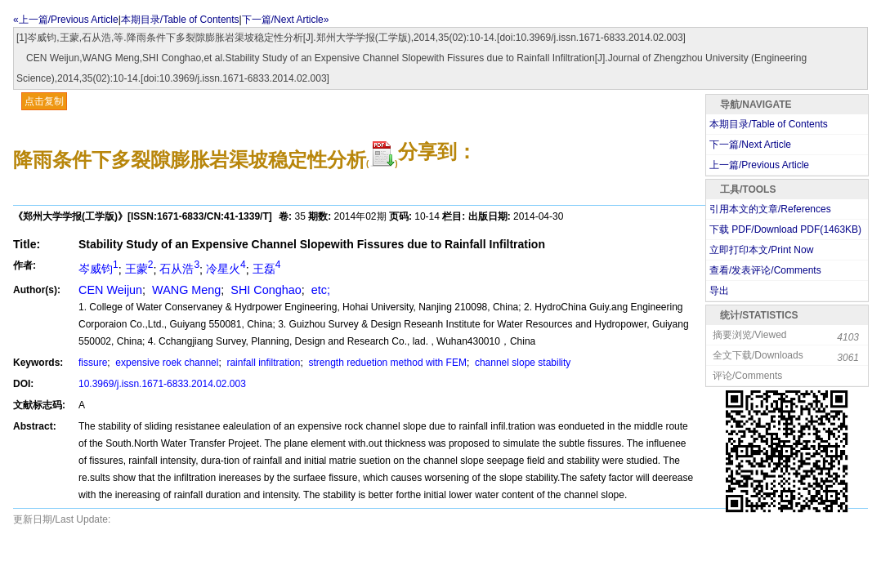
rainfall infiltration (262, 363)
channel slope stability (522, 363)
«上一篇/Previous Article (66, 20)
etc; (319, 290)
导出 (719, 291)
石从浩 (179, 269)
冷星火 (226, 269)
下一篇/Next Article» (286, 20)
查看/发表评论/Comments (765, 270)
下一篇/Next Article (750, 145)
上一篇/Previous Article (759, 165)
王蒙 (139, 269)
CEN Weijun (110, 290)
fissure (93, 363)
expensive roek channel (165, 363)
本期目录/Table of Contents (180, 20)
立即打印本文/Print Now (761, 250)
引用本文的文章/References (770, 209)
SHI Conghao (264, 290)
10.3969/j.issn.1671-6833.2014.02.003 (162, 384)
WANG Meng (185, 290)
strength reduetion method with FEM (386, 363)
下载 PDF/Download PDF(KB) (785, 229)
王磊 (267, 269)
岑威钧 (98, 269)
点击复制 (44, 101)
